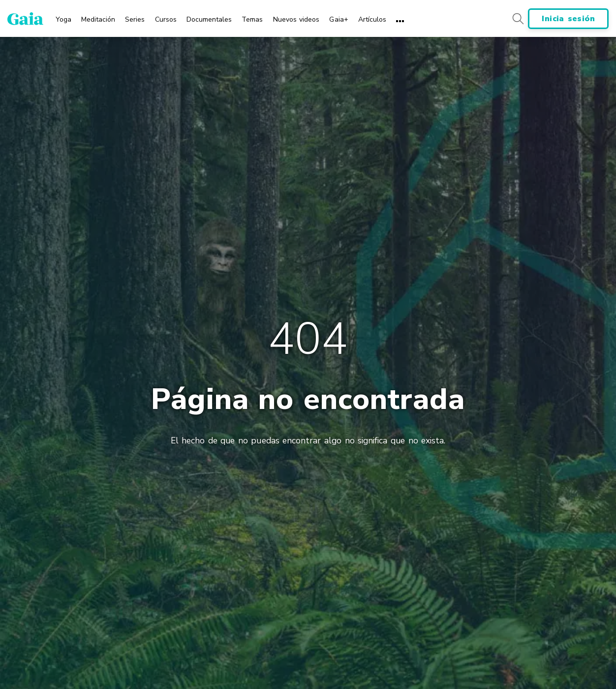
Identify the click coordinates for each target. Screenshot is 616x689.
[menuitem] (63, 16)
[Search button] (518, 18)
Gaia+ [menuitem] (339, 19)
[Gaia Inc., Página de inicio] (25, 19)
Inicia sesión (568, 19)
